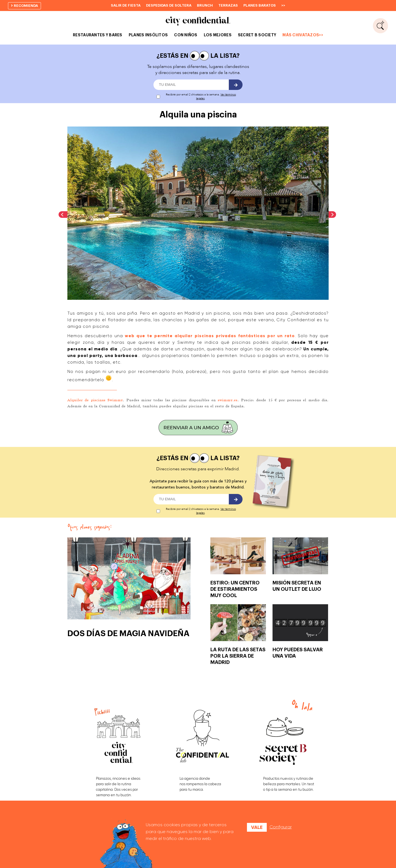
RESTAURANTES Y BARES (98, 35)
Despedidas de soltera (169, 5)
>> (283, 5)
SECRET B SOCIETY (257, 35)
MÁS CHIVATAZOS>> (303, 35)
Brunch (205, 5)
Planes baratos (260, 5)
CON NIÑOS (186, 35)
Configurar (281, 827)
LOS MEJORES (218, 35)
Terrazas (228, 5)
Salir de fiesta (126, 5)
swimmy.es (228, 400)
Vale (257, 827)
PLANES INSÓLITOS (148, 35)
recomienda (24, 6)
